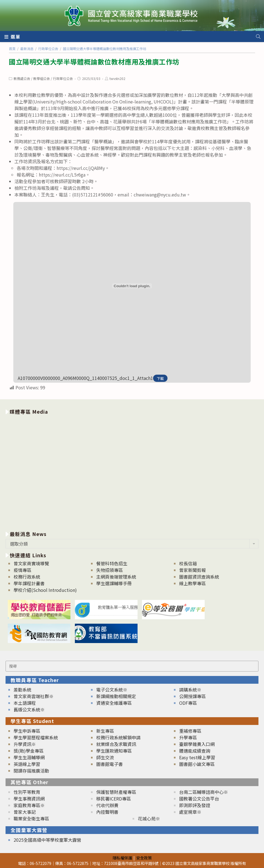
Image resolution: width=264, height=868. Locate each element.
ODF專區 (188, 703)
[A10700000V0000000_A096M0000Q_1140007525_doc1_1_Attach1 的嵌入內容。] (132, 286)
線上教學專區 (192, 583)
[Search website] (258, 37)
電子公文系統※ (112, 690)
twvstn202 (117, 78)
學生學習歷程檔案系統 (36, 737)
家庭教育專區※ (29, 805)
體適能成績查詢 (195, 751)
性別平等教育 (27, 792)
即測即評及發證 (195, 805)
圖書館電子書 (110, 764)
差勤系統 (22, 690)
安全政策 (144, 858)
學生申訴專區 (27, 731)
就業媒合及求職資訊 (116, 744)
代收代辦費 (107, 805)
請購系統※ (190, 690)
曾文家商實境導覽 (31, 563)
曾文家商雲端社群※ (34, 696)
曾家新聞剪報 (192, 570)
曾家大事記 (25, 812)
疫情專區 (22, 570)
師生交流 (105, 757)
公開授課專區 (192, 696)
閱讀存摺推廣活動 (31, 771)
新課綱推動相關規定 (116, 696)
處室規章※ (190, 812)
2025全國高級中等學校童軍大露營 (47, 840)
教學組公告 (42, 78)
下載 (160, 378)
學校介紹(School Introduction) (45, 590)
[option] (132, 472)
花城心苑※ (149, 818)
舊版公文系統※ (29, 709)
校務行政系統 (27, 577)
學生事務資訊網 (29, 799)
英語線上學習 (27, 764)
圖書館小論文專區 (197, 764)
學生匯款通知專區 (114, 751)
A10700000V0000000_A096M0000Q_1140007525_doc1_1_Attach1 (85, 378)
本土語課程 (25, 703)
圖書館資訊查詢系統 (199, 577)
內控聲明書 (107, 812)
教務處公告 (22, 78)
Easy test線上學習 (197, 757)
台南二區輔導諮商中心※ (204, 792)
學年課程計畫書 (29, 583)
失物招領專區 (110, 570)
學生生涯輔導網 (29, 757)
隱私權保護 (122, 858)
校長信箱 (188, 563)
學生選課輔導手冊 (114, 583)
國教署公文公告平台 (199, 799)
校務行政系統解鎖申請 (118, 737)
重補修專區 (190, 731)
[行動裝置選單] (12, 37)
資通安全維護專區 (114, 703)
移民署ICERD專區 (114, 799)
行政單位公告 (63, 78)
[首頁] (12, 49)
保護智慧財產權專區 (116, 792)
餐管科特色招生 (112, 563)
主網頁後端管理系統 (116, 577)
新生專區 (105, 731)
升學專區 (188, 737)
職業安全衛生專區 (31, 818)
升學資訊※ (25, 744)
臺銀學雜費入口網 (197, 744)
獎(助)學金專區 (29, 751)
